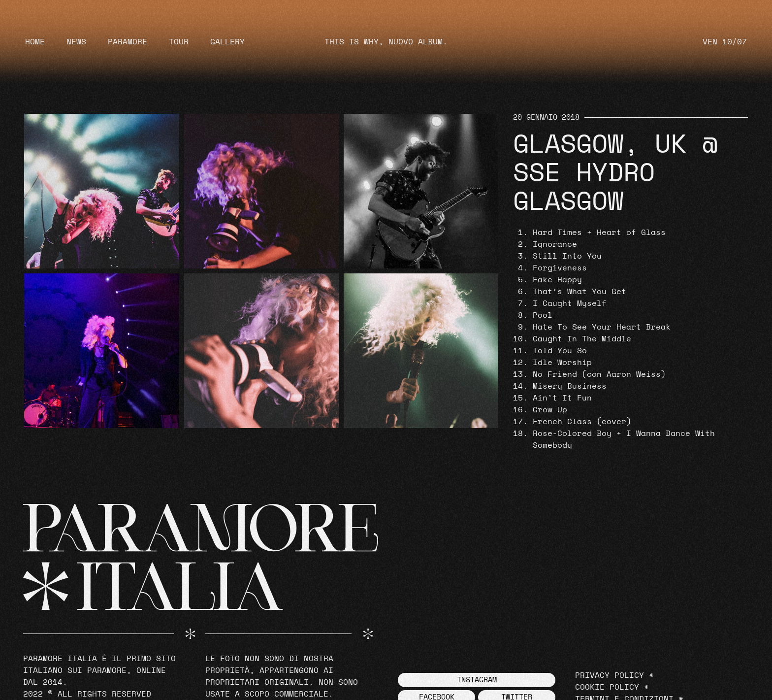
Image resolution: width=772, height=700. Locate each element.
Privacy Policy (610, 675)
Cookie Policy (607, 687)
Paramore (128, 42)
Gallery (227, 42)
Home (35, 42)
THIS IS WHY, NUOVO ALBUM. (386, 42)
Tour (179, 42)
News (76, 42)
